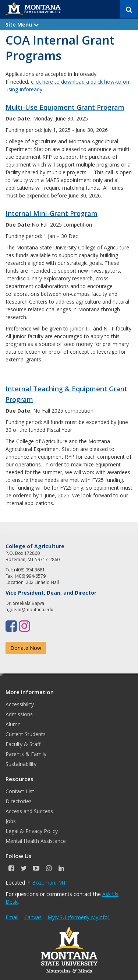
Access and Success (29, 811)
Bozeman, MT (49, 883)
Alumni (14, 724)
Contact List (20, 791)
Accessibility (20, 704)
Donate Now (26, 648)
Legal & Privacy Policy (32, 831)
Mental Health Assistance (36, 841)
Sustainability (21, 764)
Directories (19, 801)
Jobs (11, 821)
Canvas (33, 917)
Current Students (26, 734)
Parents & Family (26, 754)
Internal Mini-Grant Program (52, 213)
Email (12, 917)
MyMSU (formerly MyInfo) (79, 917)
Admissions (19, 714)
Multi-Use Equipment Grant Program (65, 107)
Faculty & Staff (23, 744)
